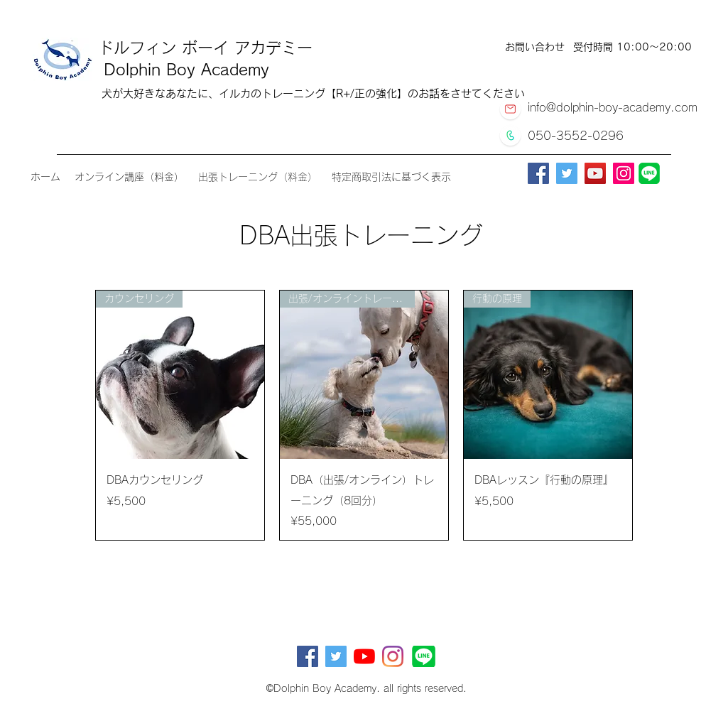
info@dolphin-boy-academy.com (613, 107)
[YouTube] (595, 173)
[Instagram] (624, 173)
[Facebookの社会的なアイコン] (308, 656)
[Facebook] (538, 173)
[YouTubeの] (364, 656)
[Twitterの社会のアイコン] (336, 656)
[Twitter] (567, 173)
